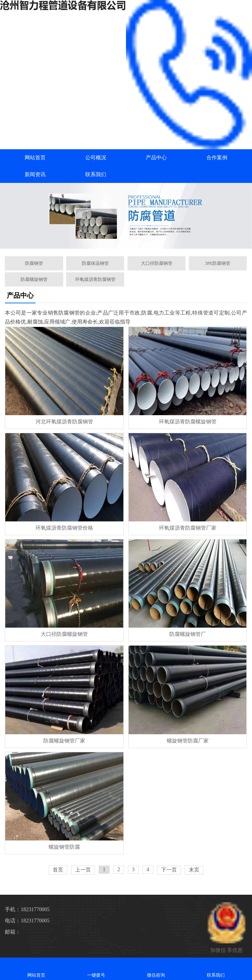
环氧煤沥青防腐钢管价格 (64, 528)
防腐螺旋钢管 (34, 279)
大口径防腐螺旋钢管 (64, 634)
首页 (58, 870)
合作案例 (217, 158)
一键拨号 (96, 969)
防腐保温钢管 (95, 263)
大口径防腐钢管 (157, 263)
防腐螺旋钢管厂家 (64, 741)
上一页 (83, 870)
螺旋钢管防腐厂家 (188, 741)
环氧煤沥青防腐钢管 (95, 279)
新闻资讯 (35, 174)
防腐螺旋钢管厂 (188, 634)
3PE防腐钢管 (218, 263)
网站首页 (35, 158)
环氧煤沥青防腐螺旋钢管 (188, 422)
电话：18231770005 (27, 921)
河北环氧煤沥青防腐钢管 (64, 422)
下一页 (169, 870)
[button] (126, 242)
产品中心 (156, 158)
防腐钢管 (34, 263)
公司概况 (96, 158)
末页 (194, 870)
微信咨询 (156, 969)
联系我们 (96, 174)
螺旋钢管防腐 (64, 847)
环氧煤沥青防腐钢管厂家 (188, 528)
